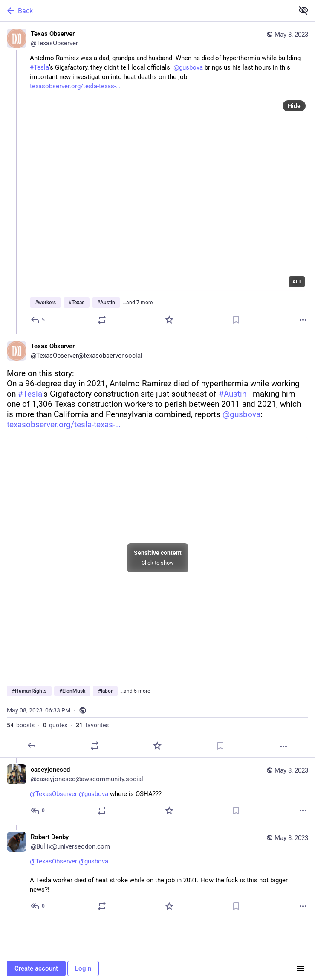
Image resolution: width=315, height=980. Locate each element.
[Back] (146, 11)
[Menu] (301, 968)
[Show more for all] (303, 10)
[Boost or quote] (102, 320)
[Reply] (38, 320)
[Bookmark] (236, 320)
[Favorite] (169, 320)
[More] (303, 320)
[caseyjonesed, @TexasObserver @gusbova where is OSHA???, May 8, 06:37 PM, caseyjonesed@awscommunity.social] (157, 791)
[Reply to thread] (38, 811)
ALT (297, 282)
